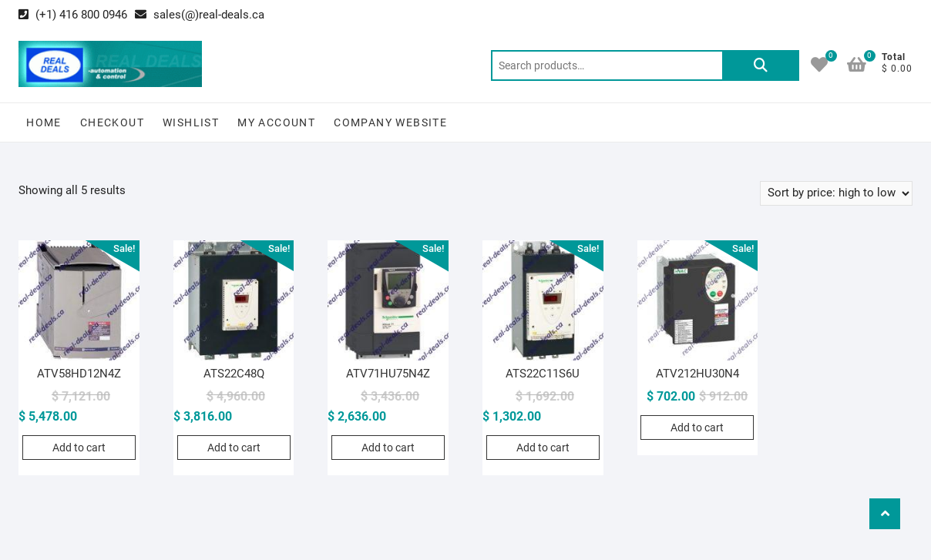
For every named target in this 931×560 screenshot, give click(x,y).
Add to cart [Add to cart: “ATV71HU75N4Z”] (388, 448)
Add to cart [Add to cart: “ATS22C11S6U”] (543, 448)
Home (44, 122)
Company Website (390, 122)
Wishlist (191, 122)
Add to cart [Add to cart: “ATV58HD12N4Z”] (79, 448)
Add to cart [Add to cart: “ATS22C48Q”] (234, 448)
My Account (276, 122)
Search (761, 65)
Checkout (112, 122)
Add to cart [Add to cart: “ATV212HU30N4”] (697, 428)
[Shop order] (836, 193)
